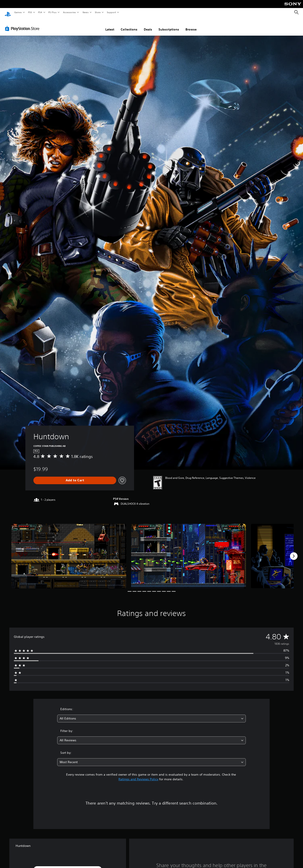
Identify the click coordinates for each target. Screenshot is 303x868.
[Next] (294, 552)
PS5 (30, 12)
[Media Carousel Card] (69, 552)
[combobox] (151, 714)
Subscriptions (169, 25)
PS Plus (53, 12)
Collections (129, 25)
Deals (148, 25)
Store (98, 12)
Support (111, 12)
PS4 (40, 12)
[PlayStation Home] (8, 12)
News (86, 12)
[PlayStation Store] (23, 24)
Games (18, 12)
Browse (191, 25)
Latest (110, 25)
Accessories (69, 12)
